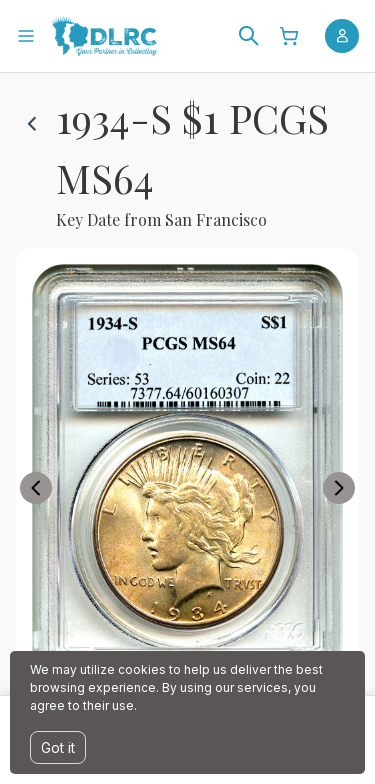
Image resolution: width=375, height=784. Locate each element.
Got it (58, 747)
